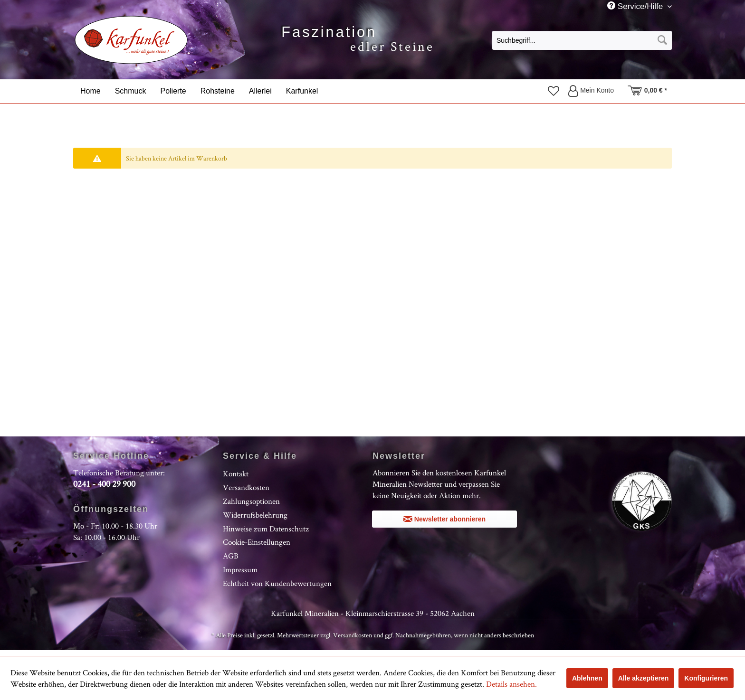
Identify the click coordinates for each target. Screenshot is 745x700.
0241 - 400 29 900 (104, 484)
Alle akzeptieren (644, 678)
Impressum (240, 569)
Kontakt (236, 473)
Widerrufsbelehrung (255, 515)
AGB (231, 556)
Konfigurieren (706, 678)
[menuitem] (582, 40)
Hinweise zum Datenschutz (266, 529)
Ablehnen (587, 678)
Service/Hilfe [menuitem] (636, 6)
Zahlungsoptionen (251, 501)
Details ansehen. (511, 684)
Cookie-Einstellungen (257, 542)
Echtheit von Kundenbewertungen (277, 583)
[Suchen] (662, 40)
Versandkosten (246, 487)
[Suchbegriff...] (582, 40)
